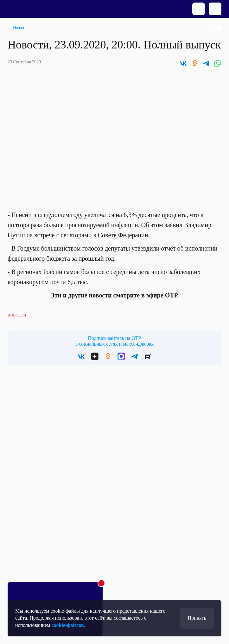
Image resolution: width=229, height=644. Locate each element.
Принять (197, 618)
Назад (19, 28)
